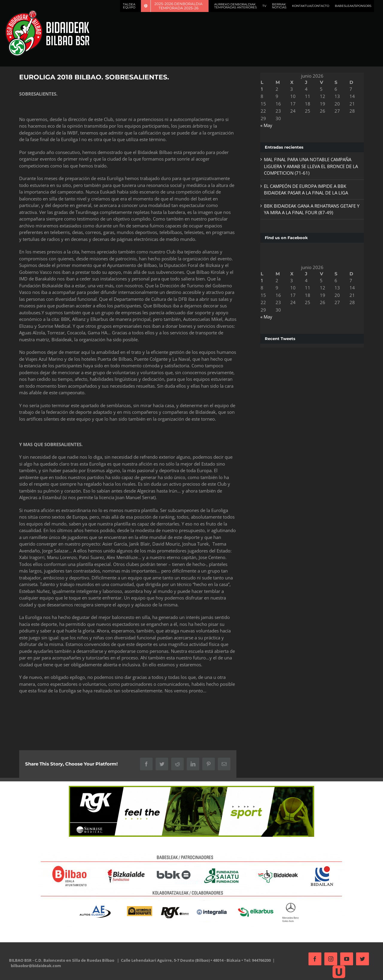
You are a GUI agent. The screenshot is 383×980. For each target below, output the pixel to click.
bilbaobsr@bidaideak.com (36, 966)
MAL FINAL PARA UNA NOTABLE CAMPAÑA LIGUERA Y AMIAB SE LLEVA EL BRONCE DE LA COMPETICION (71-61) (309, 166)
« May (265, 125)
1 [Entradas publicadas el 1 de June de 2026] (260, 89)
